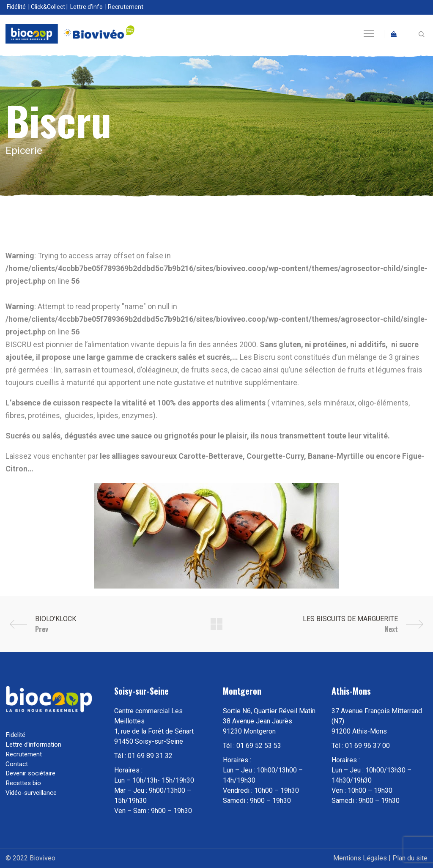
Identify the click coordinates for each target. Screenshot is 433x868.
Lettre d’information (33, 745)
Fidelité (15, 735)
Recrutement (126, 7)
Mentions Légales (360, 858)
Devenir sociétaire (30, 773)
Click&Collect (48, 7)
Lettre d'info (86, 7)
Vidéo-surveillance (31, 793)
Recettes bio (23, 783)
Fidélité (16, 7)
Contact (17, 764)
